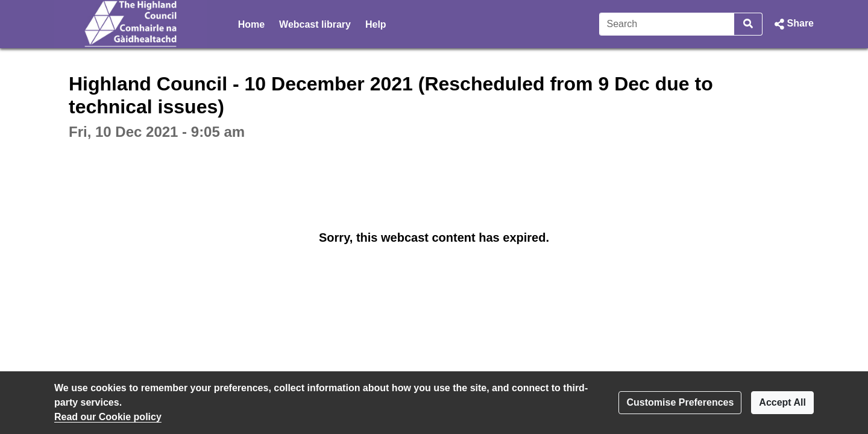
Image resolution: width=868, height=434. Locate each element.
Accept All (782, 402)
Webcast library (315, 24)
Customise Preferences (680, 402)
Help (376, 24)
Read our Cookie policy (108, 417)
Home (251, 24)
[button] (793, 24)
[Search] (667, 24)
